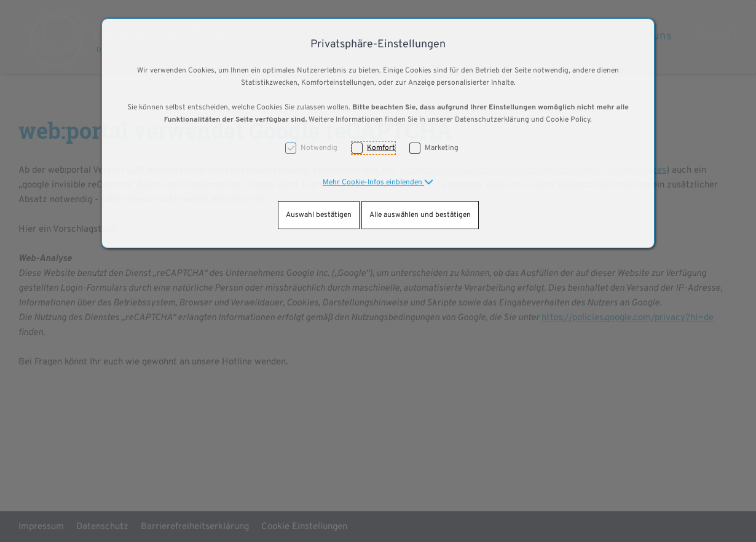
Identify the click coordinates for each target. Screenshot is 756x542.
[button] (378, 183)
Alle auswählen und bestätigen (420, 215)
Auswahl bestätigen (319, 215)
